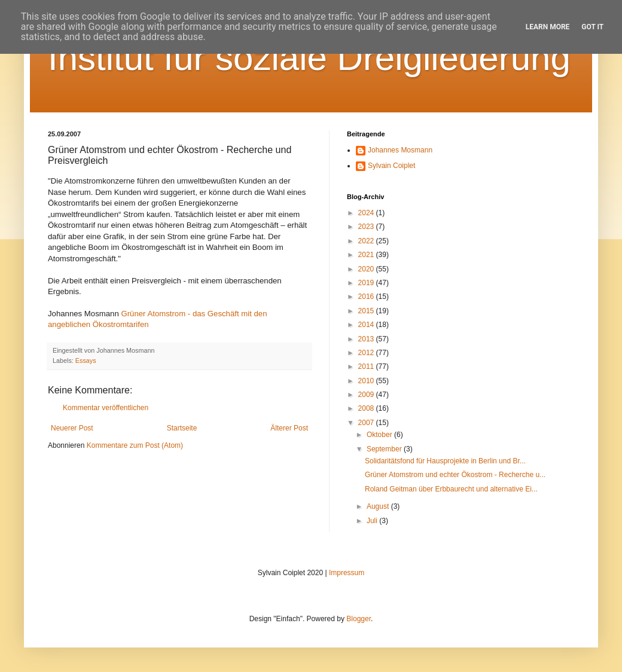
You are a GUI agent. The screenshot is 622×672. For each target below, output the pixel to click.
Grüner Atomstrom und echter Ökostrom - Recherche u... (455, 475)
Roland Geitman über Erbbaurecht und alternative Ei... (451, 489)
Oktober (380, 435)
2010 (367, 381)
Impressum (347, 573)
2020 (367, 269)
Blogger (359, 619)
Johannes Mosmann (400, 150)
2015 (367, 311)
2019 (367, 283)
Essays (86, 361)
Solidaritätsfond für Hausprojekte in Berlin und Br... (445, 461)
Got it (592, 27)
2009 (367, 395)
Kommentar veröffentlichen (106, 408)
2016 (367, 297)
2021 (367, 255)
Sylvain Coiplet (391, 166)
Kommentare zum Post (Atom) (135, 445)
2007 (367, 423)
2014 (367, 325)
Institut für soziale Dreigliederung (309, 58)
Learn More (548, 27)
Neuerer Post (72, 428)
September (385, 449)
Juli (373, 521)
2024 (367, 213)
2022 (367, 241)
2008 (367, 408)
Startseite (182, 428)
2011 (367, 366)
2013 (367, 339)
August (379, 506)
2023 (367, 227)
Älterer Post (289, 428)
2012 (367, 353)
